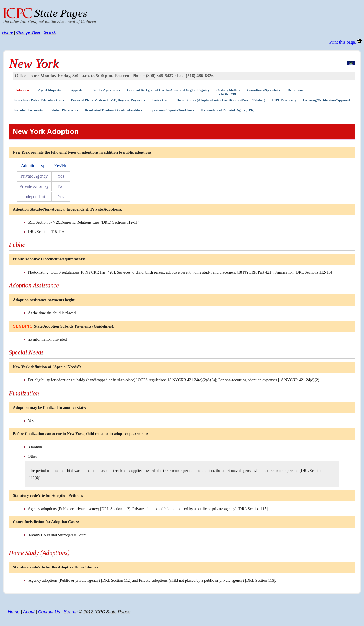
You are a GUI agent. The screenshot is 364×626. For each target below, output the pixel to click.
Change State (28, 32)
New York (34, 63)
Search (50, 32)
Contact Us (49, 612)
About (29, 612)
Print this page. (343, 42)
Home (7, 32)
